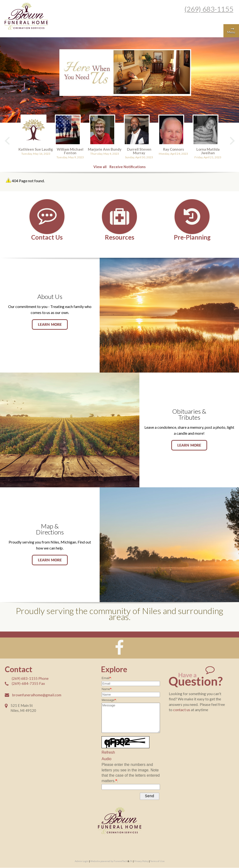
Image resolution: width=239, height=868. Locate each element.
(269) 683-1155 (209, 9)
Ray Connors (173, 149)
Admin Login (82, 862)
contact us (182, 709)
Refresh (108, 752)
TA (131, 862)
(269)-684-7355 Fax (28, 683)
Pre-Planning (192, 237)
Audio (106, 759)
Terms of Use (157, 862)
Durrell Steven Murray (139, 151)
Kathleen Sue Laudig (36, 149)
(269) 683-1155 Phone (30, 678)
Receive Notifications (128, 166)
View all (100, 166)
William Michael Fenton (71, 151)
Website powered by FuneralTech (109, 862)
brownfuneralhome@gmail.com (37, 695)
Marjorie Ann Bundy (105, 149)
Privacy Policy (141, 862)
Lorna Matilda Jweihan (208, 151)
